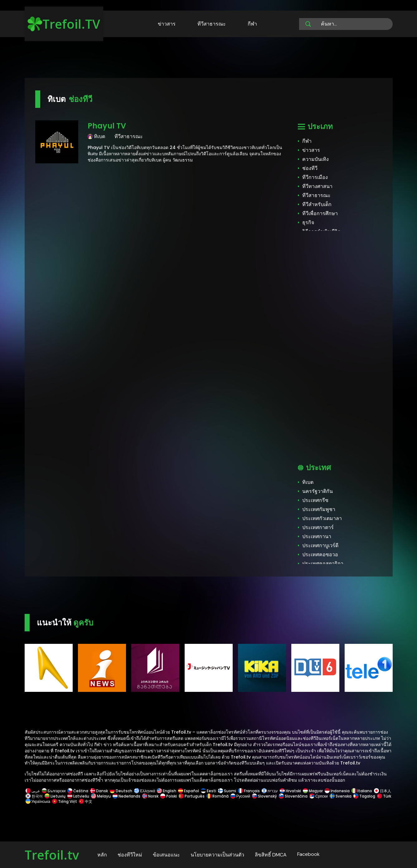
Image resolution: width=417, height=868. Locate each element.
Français (249, 791)
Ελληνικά (145, 791)
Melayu (101, 796)
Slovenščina (293, 796)
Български (54, 791)
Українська (38, 801)
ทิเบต (308, 482)
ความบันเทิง (315, 159)
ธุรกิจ (308, 222)
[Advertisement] (209, 59)
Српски (319, 796)
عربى (33, 791)
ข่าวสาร (167, 24)
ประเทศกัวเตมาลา (322, 518)
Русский (240, 796)
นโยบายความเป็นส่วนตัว (217, 855)
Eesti (208, 791)
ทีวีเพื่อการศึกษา (320, 213)
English (167, 791)
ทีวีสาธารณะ (212, 24)
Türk (384, 796)
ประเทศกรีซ (315, 500)
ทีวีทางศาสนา (317, 186)
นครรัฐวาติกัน (318, 491)
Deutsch (121, 791)
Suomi (227, 791)
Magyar (313, 791)
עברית (270, 791)
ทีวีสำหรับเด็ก (317, 204)
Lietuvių (55, 796)
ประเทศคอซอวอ (320, 555)
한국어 (34, 796)
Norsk (150, 796)
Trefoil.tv (52, 855)
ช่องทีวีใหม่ (130, 855)
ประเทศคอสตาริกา (323, 564)
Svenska (341, 796)
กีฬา (252, 24)
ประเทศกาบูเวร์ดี (320, 545)
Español (189, 791)
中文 (85, 801)
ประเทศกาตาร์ (318, 527)
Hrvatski (290, 791)
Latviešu (78, 796)
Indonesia (337, 791)
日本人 (382, 791)
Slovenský (264, 796)
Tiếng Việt (65, 801)
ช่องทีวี (310, 168)
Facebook (308, 854)
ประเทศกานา (317, 536)
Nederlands (126, 796)
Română (218, 796)
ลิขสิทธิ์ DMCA (271, 855)
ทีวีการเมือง (315, 177)
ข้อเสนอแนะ (166, 855)
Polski (169, 796)
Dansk (99, 791)
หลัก (102, 855)
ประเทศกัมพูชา (319, 509)
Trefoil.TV (64, 24)
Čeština (78, 791)
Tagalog (364, 796)
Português (192, 796)
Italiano (362, 791)
